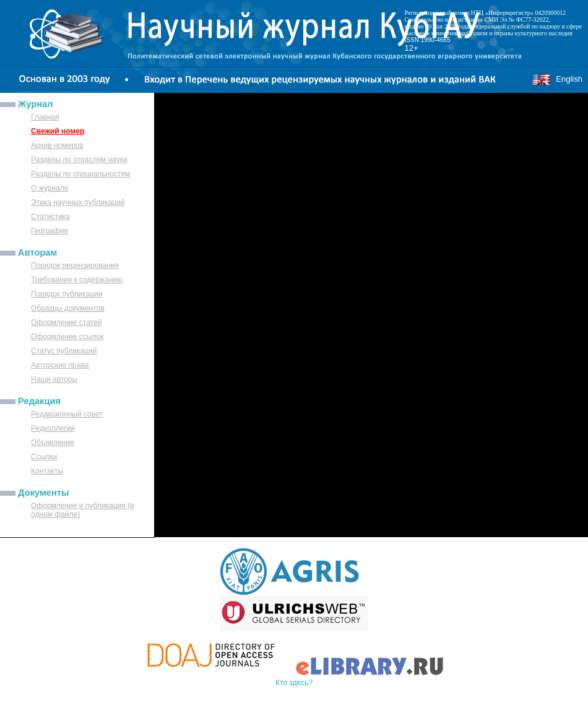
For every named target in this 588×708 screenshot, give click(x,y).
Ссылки (44, 457)
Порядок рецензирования (75, 265)
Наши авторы (54, 379)
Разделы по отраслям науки (79, 160)
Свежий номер (58, 131)
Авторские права (60, 365)
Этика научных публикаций (78, 202)
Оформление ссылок (67, 337)
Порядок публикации (67, 294)
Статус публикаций (64, 351)
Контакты (47, 471)
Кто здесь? (294, 683)
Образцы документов (68, 308)
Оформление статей (66, 322)
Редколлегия (53, 428)
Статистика (50, 217)
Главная (45, 117)
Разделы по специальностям (80, 174)
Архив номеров (57, 145)
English (557, 79)
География (50, 231)
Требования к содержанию (77, 280)
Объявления (52, 442)
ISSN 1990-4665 (428, 40)
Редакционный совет (67, 414)
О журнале (50, 188)
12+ (412, 48)
